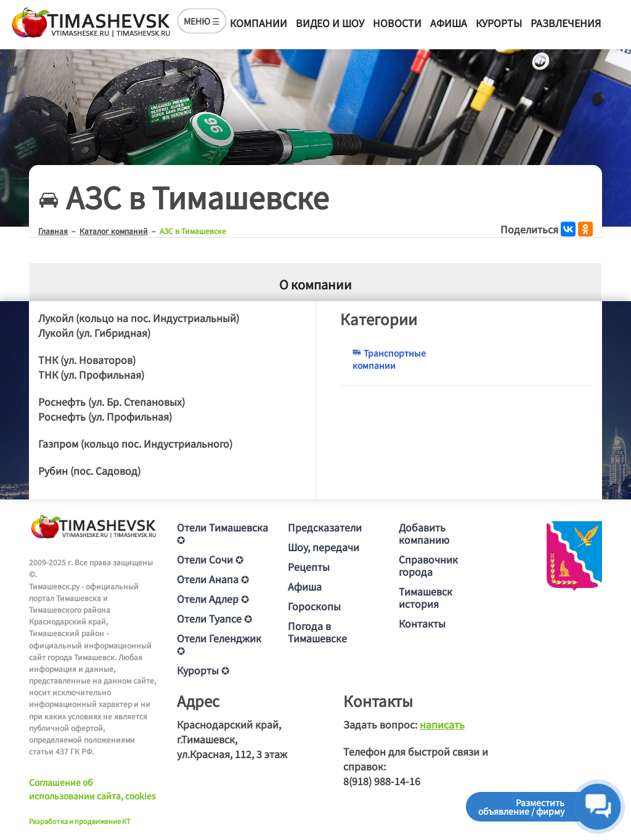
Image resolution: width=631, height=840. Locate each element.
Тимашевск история (425, 597)
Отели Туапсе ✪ (214, 618)
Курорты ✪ (203, 670)
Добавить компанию (424, 533)
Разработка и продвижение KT (80, 821)
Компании (259, 23)
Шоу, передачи (324, 547)
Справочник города (428, 565)
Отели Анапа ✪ (213, 579)
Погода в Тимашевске (317, 632)
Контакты (422, 623)
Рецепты (309, 567)
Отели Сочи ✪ (210, 559)
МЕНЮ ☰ (202, 21)
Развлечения (566, 23)
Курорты (499, 23)
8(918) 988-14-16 (382, 781)
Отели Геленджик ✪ (219, 644)
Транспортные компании (389, 359)
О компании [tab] (315, 284)
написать (442, 724)
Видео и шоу (330, 23)
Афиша (449, 23)
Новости (397, 23)
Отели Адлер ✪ (213, 599)
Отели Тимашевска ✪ (222, 533)
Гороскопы (314, 606)
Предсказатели (325, 527)
